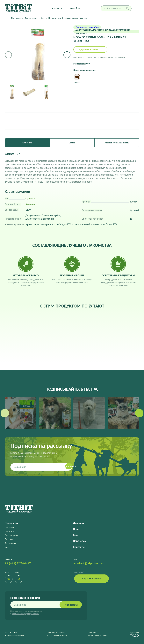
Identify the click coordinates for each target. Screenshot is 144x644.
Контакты (79, 547)
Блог (76, 535)
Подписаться (71, 605)
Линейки (75, 8)
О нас (76, 529)
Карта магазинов (92, 579)
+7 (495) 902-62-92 (18, 563)
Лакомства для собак (35, 18)
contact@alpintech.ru (89, 563)
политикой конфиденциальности (25, 614)
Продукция (12, 523)
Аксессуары (10, 543)
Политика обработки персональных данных (57, 634)
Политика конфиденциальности (97, 634)
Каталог (57, 8)
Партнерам (80, 541)
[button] (67, 55)
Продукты (16, 18)
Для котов (9, 531)
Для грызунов (11, 535)
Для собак (10, 528)
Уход (7, 547)
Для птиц (9, 539)
